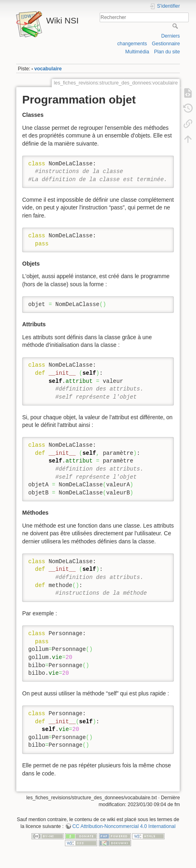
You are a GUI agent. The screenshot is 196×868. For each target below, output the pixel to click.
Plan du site (167, 52)
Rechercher (176, 26)
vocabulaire (48, 69)
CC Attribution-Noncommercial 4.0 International (124, 826)
